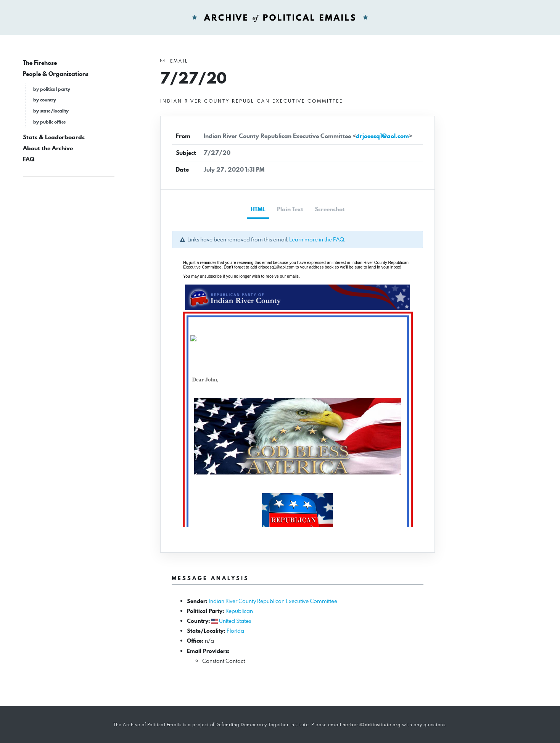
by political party (52, 89)
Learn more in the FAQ (317, 239)
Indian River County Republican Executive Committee (273, 601)
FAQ (29, 159)
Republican (239, 611)
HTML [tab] (258, 209)
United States (235, 621)
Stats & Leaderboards (54, 137)
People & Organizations (56, 74)
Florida (235, 631)
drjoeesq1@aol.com (382, 136)
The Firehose (40, 63)
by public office (50, 122)
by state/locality (51, 111)
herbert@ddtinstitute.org (372, 725)
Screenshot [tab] (330, 209)
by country (45, 100)
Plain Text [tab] (290, 209)
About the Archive (48, 148)
